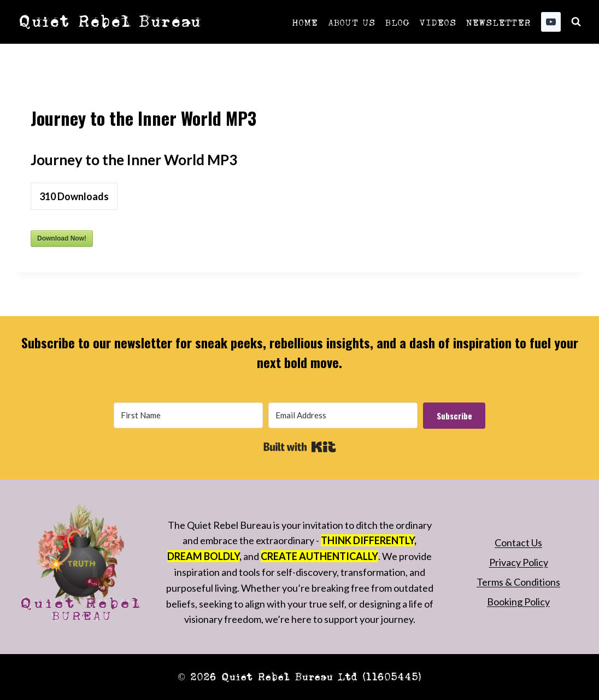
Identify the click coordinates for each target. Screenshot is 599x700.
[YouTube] (551, 22)
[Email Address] (343, 415)
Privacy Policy (519, 562)
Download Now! (62, 238)
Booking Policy (518, 602)
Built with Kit (300, 447)
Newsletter (498, 22)
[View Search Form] (576, 22)
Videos (437, 22)
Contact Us (518, 542)
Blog (397, 22)
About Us (352, 22)
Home (305, 22)
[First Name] (188, 415)
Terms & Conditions (518, 582)
